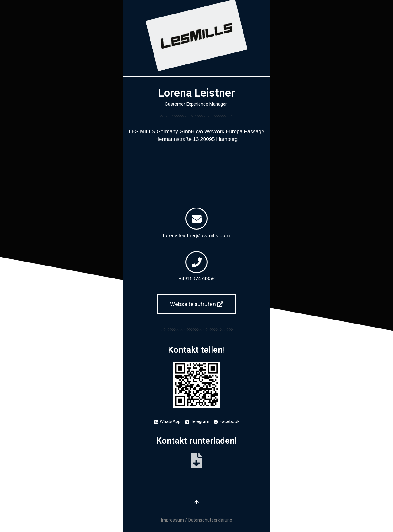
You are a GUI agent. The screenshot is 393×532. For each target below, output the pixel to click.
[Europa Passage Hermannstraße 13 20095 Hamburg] (196, 172)
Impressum (172, 520)
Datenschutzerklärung (210, 520)
